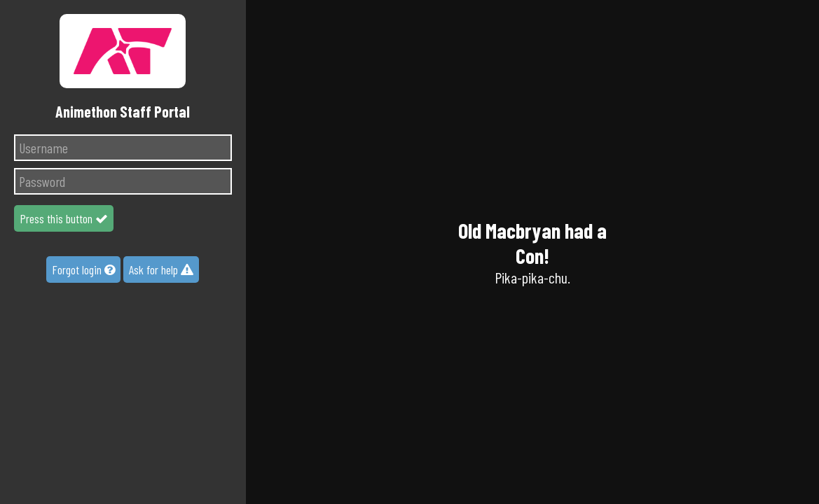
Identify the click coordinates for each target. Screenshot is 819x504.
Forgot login (83, 269)
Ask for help (161, 269)
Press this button (64, 218)
